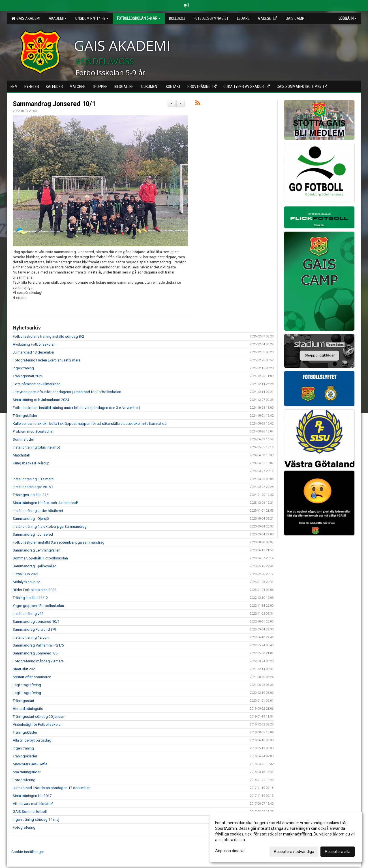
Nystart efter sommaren (32, 677)
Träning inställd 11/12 (30, 598)
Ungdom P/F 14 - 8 (92, 18)
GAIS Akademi (26, 18)
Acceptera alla (338, 852)
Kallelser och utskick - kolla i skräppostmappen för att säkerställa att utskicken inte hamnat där (90, 424)
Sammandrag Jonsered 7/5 (35, 653)
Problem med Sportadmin (34, 431)
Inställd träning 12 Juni (31, 637)
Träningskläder (25, 416)
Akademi (58, 18)
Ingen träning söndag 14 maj (36, 819)
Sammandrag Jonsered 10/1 (54, 104)
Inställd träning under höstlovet (38, 511)
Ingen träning (23, 368)
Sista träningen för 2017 (32, 796)
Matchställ (21, 455)
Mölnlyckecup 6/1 (27, 582)
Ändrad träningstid (28, 709)
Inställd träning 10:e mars (33, 479)
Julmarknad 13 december (34, 352)
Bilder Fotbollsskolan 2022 (35, 590)
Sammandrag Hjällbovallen (35, 566)
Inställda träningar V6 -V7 (33, 487)
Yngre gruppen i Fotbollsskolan (38, 606)
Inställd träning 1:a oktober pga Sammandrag (50, 526)
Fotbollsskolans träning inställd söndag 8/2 (48, 336)
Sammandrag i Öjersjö (31, 519)
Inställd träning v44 (28, 614)
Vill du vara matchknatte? (33, 804)
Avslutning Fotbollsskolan (34, 344)
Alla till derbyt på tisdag (32, 740)
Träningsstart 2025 (28, 376)
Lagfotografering (27, 685)
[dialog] (286, 837)
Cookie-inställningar (28, 852)
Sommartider (23, 439)
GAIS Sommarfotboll (30, 812)
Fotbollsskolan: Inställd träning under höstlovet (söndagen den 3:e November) (76, 408)
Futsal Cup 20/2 (25, 574)
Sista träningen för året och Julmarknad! (45, 503)
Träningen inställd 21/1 (31, 495)
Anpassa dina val (230, 851)
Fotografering (24, 780)
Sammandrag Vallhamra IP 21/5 (38, 645)
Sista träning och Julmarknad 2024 (41, 400)
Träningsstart (23, 701)
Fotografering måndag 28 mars (38, 661)
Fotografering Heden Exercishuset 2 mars (47, 360)
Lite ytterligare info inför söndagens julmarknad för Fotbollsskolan (67, 392)
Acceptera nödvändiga (294, 852)
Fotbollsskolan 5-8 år (139, 18)
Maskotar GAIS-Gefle (30, 764)
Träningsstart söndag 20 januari (38, 717)
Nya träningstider (27, 772)
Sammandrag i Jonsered (33, 534)
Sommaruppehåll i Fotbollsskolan (40, 558)
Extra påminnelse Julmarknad (37, 384)
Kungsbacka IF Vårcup (31, 463)
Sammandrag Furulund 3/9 (34, 629)
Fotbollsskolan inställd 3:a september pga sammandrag (59, 542)
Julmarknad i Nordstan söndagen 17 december (51, 788)
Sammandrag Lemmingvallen (37, 550)
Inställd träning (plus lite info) (37, 447)
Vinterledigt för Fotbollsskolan (38, 724)
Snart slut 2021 (25, 669)
